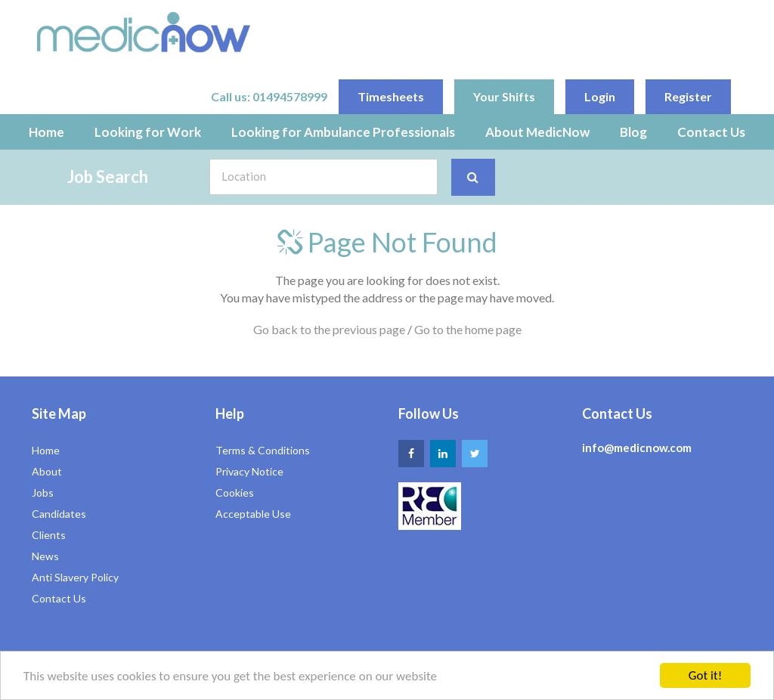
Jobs (43, 492)
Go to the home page (468, 329)
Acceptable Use (253, 514)
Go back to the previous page (329, 329)
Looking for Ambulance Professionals (343, 132)
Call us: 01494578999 (269, 96)
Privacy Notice (249, 471)
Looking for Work (148, 132)
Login (600, 96)
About (47, 471)
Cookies (235, 492)
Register (688, 96)
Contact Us (711, 132)
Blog (633, 132)
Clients (49, 535)
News (45, 556)
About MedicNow (537, 132)
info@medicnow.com (637, 448)
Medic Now (143, 32)
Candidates (59, 514)
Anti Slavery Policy (75, 577)
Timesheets (391, 96)
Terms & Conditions (263, 450)
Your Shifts (504, 96)
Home (46, 132)
